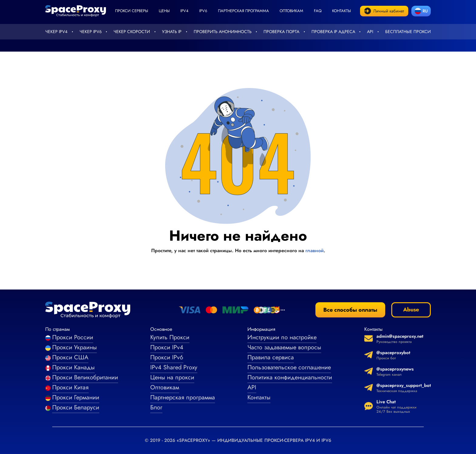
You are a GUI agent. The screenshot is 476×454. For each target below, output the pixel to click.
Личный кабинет (384, 11)
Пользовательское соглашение (289, 367)
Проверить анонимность (223, 32)
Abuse (411, 310)
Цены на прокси (172, 377)
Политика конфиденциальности (290, 377)
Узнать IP (172, 32)
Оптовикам (291, 11)
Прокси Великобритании (85, 377)
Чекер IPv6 (91, 32)
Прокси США (70, 357)
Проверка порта (281, 32)
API (370, 32)
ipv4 (184, 11)
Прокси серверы (132, 11)
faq (318, 11)
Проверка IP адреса (333, 32)
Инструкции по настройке (282, 337)
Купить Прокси (170, 337)
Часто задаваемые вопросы (284, 347)
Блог (156, 407)
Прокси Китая (70, 387)
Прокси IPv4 (167, 347)
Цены (164, 11)
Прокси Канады (73, 367)
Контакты (342, 11)
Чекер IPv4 (56, 32)
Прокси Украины (75, 347)
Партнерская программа (243, 11)
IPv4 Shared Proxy (174, 367)
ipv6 (203, 11)
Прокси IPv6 (167, 357)
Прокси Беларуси (76, 407)
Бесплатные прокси (408, 32)
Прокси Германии (76, 397)
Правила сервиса (271, 357)
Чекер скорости (132, 32)
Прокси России (73, 337)
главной (314, 251)
